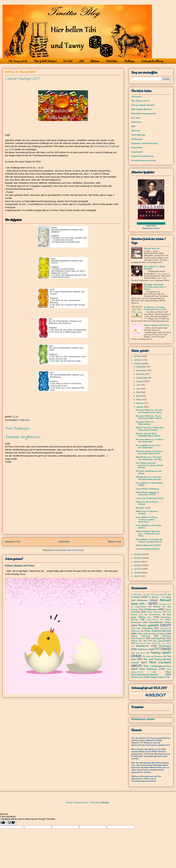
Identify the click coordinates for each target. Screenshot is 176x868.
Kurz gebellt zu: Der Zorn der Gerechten (148, 446)
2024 (138, 364)
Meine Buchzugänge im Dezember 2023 (147, 493)
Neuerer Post (13, 542)
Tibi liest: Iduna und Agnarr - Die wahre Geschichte (150, 452)
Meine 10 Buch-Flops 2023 (147, 503)
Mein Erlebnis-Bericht (158, 631)
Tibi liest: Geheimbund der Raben (149, 472)
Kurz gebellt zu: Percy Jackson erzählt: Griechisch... (147, 519)
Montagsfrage (158, 638)
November (142, 370)
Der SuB (68, 61)
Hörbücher (136, 122)
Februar (140, 403)
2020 (138, 565)
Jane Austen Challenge (147, 489)
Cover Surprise (154, 612)
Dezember (142, 367)
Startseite (64, 542)
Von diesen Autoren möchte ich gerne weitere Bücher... (150, 465)
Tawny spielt (161, 652)
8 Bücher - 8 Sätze (160, 597)
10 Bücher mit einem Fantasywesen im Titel (155, 308)
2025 (138, 360)
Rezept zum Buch (163, 643)
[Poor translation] (11, 823)
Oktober (141, 374)
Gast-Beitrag (152, 620)
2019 (138, 569)
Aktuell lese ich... (152, 248)
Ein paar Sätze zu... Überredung (145, 423)
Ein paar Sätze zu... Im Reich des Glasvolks (150, 440)
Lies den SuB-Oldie (142, 628)
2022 (138, 558)
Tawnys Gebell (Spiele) (143, 105)
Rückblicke (142, 646)
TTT (157, 649)
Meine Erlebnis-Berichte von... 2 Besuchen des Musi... (148, 533)
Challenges (129, 61)
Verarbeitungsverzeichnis (144, 160)
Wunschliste (137, 677)
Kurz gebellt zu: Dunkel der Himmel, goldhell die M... (149, 540)
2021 (138, 562)
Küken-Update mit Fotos (20, 566)
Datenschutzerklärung (152, 61)
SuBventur (143, 649)
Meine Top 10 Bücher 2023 (147, 512)
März (139, 400)
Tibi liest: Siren (143, 508)
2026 (138, 356)
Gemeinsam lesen (160, 622)
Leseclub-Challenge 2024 (150, 498)
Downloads (137, 152)
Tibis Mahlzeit (148, 669)
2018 (138, 573)
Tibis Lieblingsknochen (157, 666)
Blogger (105, 802)
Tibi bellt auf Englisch (152, 656)
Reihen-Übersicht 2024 (148, 545)
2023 (138, 554)
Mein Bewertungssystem (144, 113)
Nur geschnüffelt (162, 641)
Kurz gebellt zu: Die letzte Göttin (149, 526)
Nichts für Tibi (139, 641)
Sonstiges (165, 646)
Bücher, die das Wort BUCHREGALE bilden (148, 435)
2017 (137, 576)
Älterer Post (114, 542)
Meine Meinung (141, 636)
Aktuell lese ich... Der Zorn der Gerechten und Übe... (149, 458)
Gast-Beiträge (138, 135)
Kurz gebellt (149, 625)
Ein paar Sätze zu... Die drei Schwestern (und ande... (149, 411)
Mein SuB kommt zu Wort (152, 634)
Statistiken (112, 61)
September (142, 378)
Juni (139, 389)
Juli (138, 385)
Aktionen (95, 61)
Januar (140, 407)
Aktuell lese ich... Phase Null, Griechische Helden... (150, 429)
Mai (138, 392)
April (139, 396)
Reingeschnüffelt (144, 643)
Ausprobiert (141, 607)
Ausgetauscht (165, 604)
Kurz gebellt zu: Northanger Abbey (149, 484)
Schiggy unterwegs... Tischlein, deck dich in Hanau (155, 287)
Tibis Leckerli (160, 662)
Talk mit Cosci (138, 653)
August (140, 381)
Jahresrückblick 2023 (147, 549)
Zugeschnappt (157, 677)
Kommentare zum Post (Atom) (69, 550)
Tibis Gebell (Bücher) (45, 61)
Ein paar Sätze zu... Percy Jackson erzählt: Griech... (149, 417)
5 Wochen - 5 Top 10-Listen (145, 594)
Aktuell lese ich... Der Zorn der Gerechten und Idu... (149, 478)
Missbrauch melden (143, 719)
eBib (81, 61)
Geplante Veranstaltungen (144, 143)
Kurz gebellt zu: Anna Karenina (154, 268)
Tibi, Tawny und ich (18, 61)
